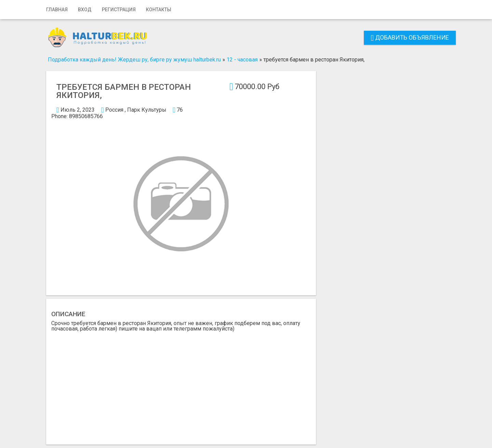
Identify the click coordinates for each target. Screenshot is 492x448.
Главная (57, 10)
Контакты (159, 10)
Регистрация (119, 10)
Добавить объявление (410, 37)
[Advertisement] (181, 383)
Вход (85, 10)
